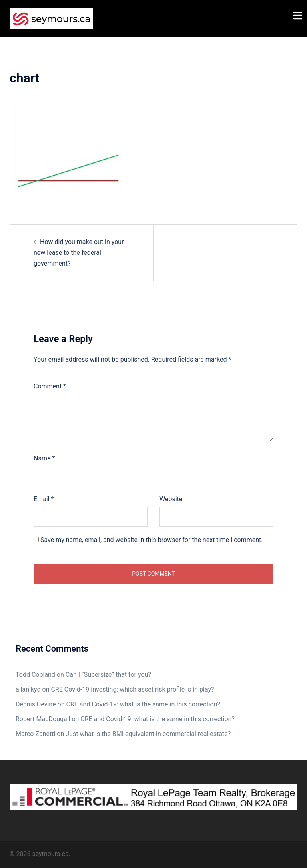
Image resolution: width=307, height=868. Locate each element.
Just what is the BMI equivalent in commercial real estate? (148, 734)
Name (44, 458)
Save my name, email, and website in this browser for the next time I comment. (152, 540)
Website (171, 499)
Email (44, 499)
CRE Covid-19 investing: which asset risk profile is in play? (133, 689)
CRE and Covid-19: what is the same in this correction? (144, 704)
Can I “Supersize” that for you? (108, 675)
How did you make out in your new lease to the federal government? (79, 253)
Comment (50, 386)
